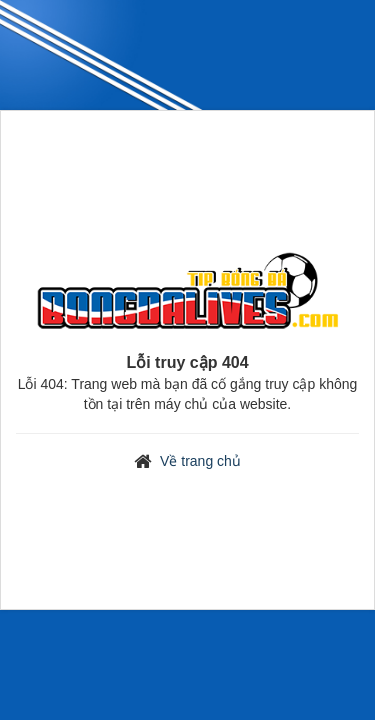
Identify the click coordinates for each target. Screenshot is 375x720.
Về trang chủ (200, 461)
